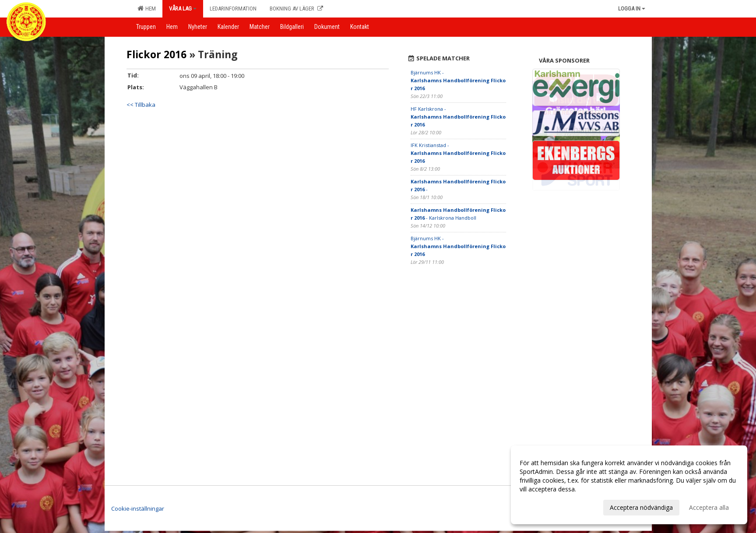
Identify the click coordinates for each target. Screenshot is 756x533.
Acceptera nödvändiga (641, 507)
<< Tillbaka (141, 105)
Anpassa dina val (543, 506)
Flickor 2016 (156, 54)
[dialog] (629, 485)
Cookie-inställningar (138, 508)
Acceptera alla (709, 507)
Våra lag (183, 9)
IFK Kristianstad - (458, 153)
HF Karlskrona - (458, 117)
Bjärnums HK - (458, 80)
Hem (147, 8)
